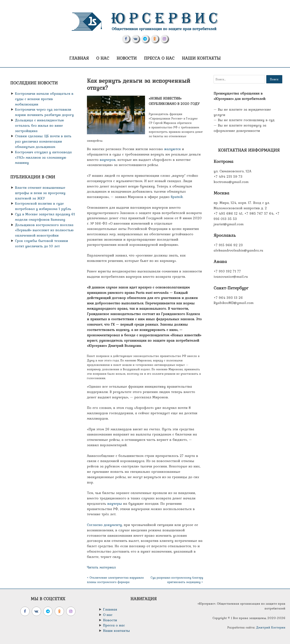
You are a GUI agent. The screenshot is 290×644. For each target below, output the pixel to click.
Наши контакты (201, 58)
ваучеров (108, 160)
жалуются (172, 149)
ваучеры (115, 503)
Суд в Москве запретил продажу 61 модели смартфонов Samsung (45, 217)
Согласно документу (104, 525)
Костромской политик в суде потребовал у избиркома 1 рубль (43, 206)
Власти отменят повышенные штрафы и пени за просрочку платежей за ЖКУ (40, 193)
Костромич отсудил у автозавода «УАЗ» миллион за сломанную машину (43, 157)
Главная (79, 58)
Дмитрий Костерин (271, 627)
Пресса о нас (159, 58)
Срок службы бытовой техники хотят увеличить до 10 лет (42, 243)
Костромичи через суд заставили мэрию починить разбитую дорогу (44, 112)
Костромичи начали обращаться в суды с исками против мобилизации (44, 99)
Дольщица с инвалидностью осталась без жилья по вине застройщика (39, 125)
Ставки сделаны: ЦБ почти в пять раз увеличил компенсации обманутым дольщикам (43, 141)
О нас (103, 58)
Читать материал (101, 567)
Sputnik (177, 197)
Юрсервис (166, 18)
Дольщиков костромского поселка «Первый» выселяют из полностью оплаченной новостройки (44, 230)
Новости (127, 58)
